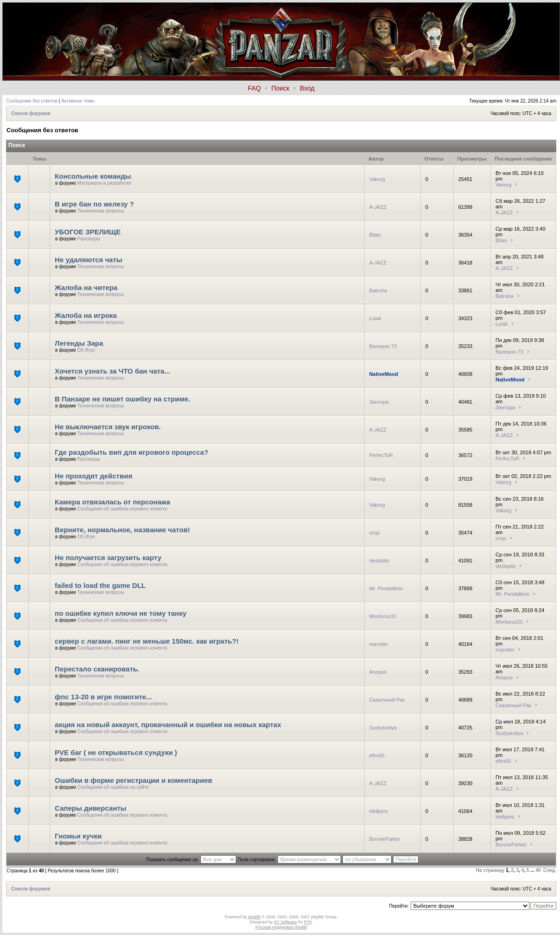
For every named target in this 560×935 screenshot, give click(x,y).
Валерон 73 (383, 346)
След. (550, 870)
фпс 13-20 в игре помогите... (103, 697)
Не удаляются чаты (89, 260)
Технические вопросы (101, 211)
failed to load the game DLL (100, 585)
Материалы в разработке (105, 183)
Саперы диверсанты (90, 808)
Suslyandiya (383, 728)
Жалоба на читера (86, 287)
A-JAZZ (378, 207)
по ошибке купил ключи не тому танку (121, 613)
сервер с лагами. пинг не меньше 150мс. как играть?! (147, 641)
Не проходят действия (93, 476)
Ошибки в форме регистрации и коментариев (133, 780)
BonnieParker (385, 839)
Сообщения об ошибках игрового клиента (122, 509)
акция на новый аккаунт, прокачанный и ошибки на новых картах (168, 725)
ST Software (286, 922)
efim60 (377, 755)
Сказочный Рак (387, 700)
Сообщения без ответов (32, 101)
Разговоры (89, 239)
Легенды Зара (79, 343)
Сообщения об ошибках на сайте (113, 787)
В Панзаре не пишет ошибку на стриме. (122, 399)
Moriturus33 (383, 616)
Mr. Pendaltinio (386, 588)
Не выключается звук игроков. (108, 427)
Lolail (375, 318)
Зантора (379, 402)
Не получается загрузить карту (108, 558)
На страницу (490, 870)
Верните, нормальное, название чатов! (122, 530)
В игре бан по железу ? (94, 204)
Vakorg (377, 179)
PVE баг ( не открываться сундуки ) (116, 752)
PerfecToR (381, 455)
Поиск (280, 88)
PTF (308, 922)
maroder (379, 644)
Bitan (375, 235)
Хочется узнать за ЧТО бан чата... (113, 371)
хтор (375, 533)
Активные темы (78, 101)
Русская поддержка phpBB (281, 927)
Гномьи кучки (78, 836)
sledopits (379, 561)
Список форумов (31, 113)
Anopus (378, 672)
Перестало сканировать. (97, 669)
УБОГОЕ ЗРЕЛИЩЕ (88, 232)
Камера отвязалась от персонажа (113, 502)
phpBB (254, 917)
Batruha (378, 290)
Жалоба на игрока (86, 315)
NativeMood (384, 374)
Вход (307, 88)
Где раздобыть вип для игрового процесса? (132, 452)
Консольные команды (93, 176)
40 (538, 870)
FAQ (254, 88)
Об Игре (86, 350)
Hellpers (379, 811)
